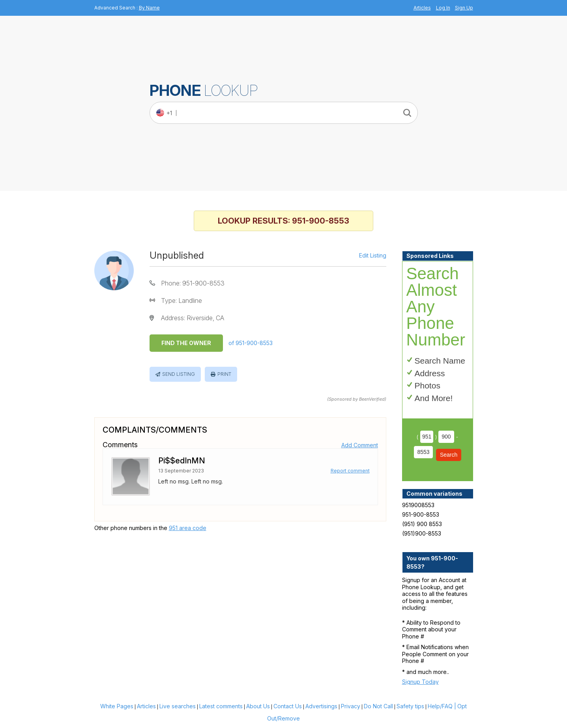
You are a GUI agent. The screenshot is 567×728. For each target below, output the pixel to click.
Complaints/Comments (155, 430)
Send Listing (179, 374)
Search (449, 455)
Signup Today (420, 682)
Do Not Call (378, 706)
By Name (149, 8)
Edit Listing (373, 256)
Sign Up (464, 8)
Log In (443, 8)
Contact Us (288, 706)
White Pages (117, 706)
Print (224, 374)
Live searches (178, 706)
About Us (258, 706)
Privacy (351, 706)
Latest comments (221, 706)
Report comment (350, 471)
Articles (422, 8)
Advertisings (321, 706)
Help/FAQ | (442, 706)
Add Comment (360, 445)
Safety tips (410, 706)
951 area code (188, 528)
